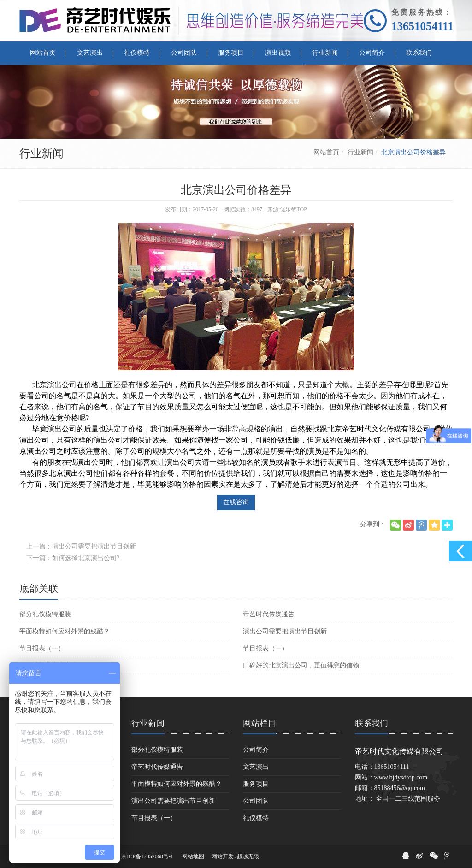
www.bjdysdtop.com (401, 777)
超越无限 (248, 856)
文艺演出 (256, 767)
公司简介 (256, 750)
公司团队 (256, 801)
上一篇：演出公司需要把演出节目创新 (81, 546)
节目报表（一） (42, 648)
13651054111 (422, 26)
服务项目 (256, 784)
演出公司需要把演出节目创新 (285, 631)
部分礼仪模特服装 (45, 614)
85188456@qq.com (400, 788)
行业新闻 (360, 152)
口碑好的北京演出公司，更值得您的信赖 (301, 665)
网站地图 (193, 856)
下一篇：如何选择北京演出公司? (73, 558)
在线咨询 (236, 502)
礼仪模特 (256, 818)
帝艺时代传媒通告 (269, 614)
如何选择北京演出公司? (53, 665)
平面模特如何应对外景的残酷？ (65, 631)
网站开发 (223, 856)
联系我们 (372, 723)
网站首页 (326, 152)
